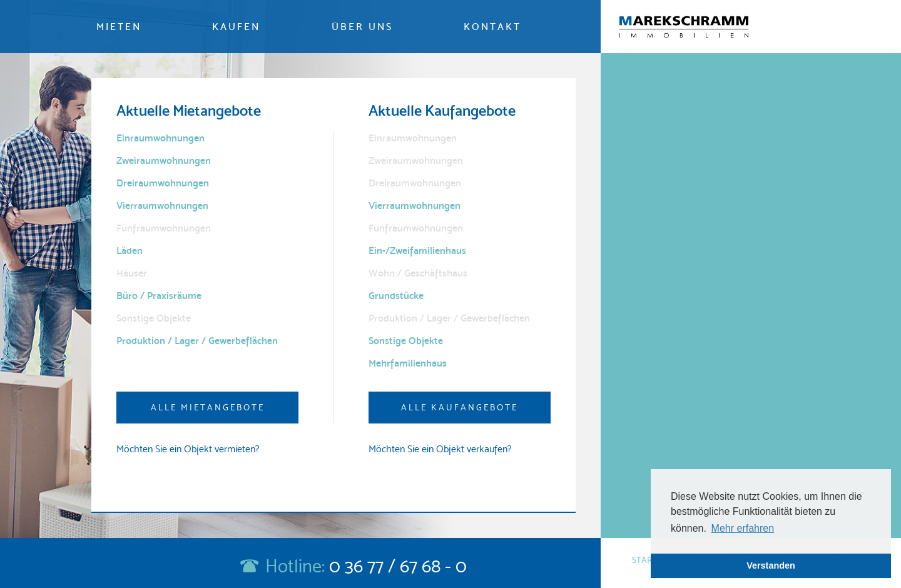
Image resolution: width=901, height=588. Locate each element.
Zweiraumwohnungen (164, 160)
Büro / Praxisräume (159, 296)
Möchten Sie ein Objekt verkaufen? (440, 449)
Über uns (362, 27)
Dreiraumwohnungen (163, 183)
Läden (130, 251)
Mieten (119, 27)
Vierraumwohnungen (162, 205)
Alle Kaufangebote (460, 407)
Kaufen (236, 27)
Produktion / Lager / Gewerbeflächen (197, 341)
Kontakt (492, 27)
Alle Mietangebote (208, 407)
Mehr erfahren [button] (743, 528)
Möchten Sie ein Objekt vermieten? (188, 449)
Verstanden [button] (771, 565)
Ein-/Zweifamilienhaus (417, 251)
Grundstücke (396, 296)
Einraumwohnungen (160, 138)
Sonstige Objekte (406, 341)
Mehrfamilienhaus (408, 363)
